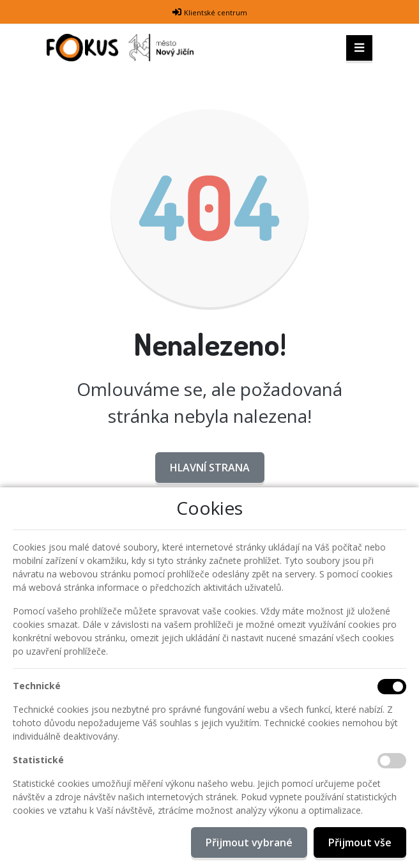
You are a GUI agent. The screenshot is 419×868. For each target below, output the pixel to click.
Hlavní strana (210, 468)
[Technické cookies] (392, 687)
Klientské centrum (216, 12)
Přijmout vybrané (249, 842)
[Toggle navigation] (359, 48)
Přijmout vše (360, 842)
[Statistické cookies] (392, 761)
